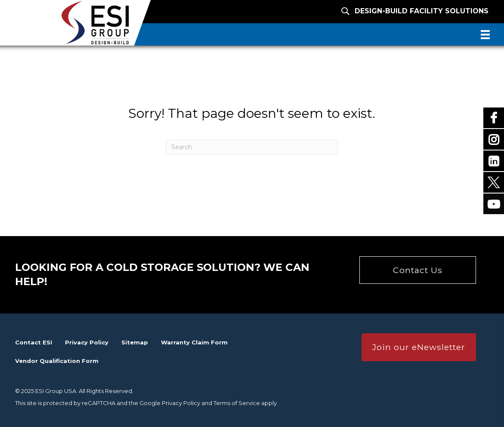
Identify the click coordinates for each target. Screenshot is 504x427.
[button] (418, 270)
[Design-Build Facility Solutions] (407, 11)
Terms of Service (237, 403)
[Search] (252, 147)
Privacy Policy (181, 403)
